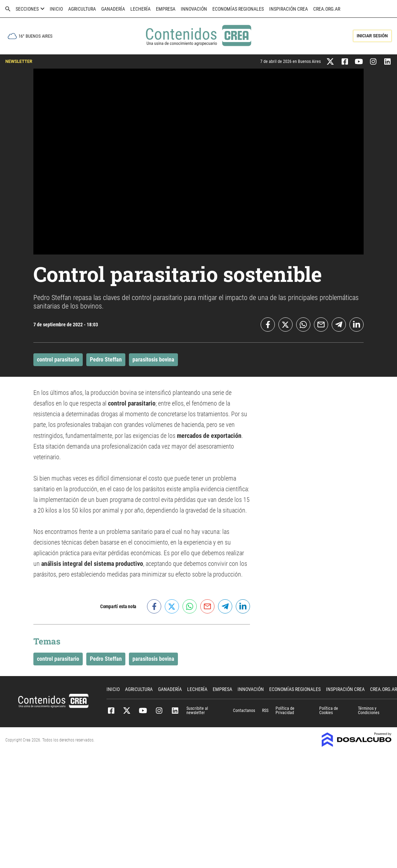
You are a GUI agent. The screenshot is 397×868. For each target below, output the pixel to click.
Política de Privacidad (285, 711)
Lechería (140, 9)
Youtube (143, 711)
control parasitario (58, 360)
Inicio (56, 9)
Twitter (127, 711)
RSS (265, 711)
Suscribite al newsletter (197, 711)
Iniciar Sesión (372, 36)
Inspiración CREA (289, 9)
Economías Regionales (238, 9)
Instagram (159, 711)
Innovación (194, 9)
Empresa (166, 9)
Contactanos (244, 711)
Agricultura (82, 9)
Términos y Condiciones (369, 711)
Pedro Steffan (106, 360)
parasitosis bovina (153, 360)
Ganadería (113, 9)
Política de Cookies (329, 711)
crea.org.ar (327, 9)
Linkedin (175, 711)
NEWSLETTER (19, 61)
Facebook (111, 711)
